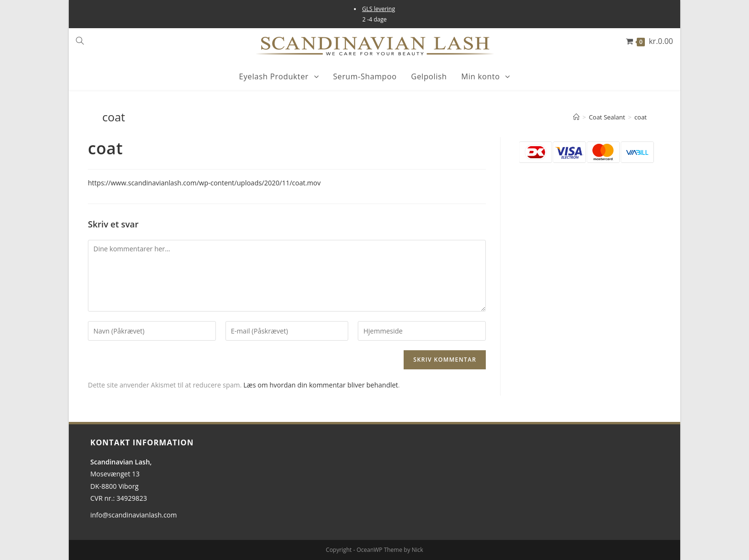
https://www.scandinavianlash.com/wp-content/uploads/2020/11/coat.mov (204, 183)
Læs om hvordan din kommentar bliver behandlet (321, 385)
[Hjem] (576, 117)
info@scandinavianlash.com (134, 515)
